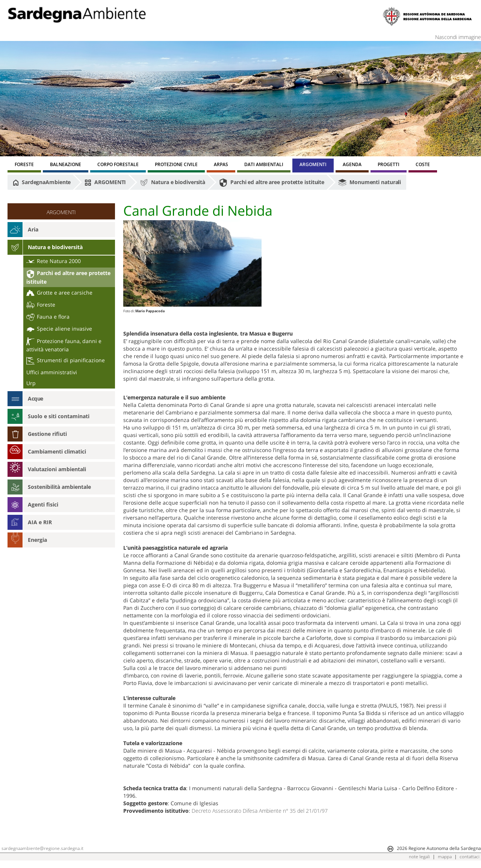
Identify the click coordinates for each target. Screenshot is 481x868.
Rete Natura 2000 (54, 261)
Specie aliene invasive (59, 329)
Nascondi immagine (458, 37)
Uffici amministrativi (52, 372)
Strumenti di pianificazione (66, 360)
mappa (445, 857)
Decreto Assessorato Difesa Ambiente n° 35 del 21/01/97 (260, 811)
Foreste (41, 305)
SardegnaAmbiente (42, 182)
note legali (419, 857)
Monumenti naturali (370, 183)
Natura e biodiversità (172, 183)
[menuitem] (24, 166)
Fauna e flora (48, 317)
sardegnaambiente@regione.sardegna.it (42, 848)
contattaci (470, 857)
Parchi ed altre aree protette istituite (272, 183)
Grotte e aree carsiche (59, 293)
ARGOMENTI (105, 182)
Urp (31, 383)
